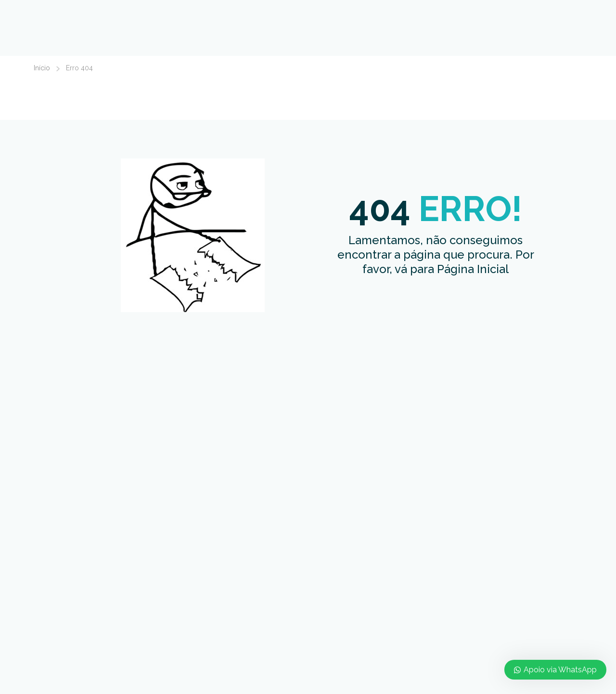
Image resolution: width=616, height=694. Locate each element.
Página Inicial (473, 269)
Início (42, 68)
